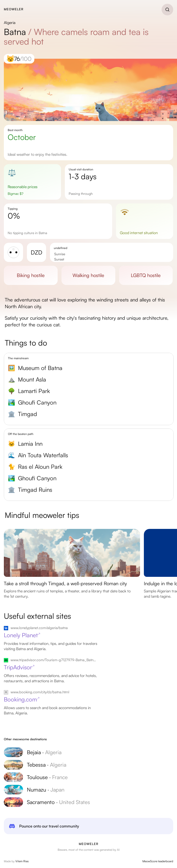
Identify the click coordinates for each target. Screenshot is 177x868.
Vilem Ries (22, 861)
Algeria (10, 23)
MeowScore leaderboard (158, 861)
